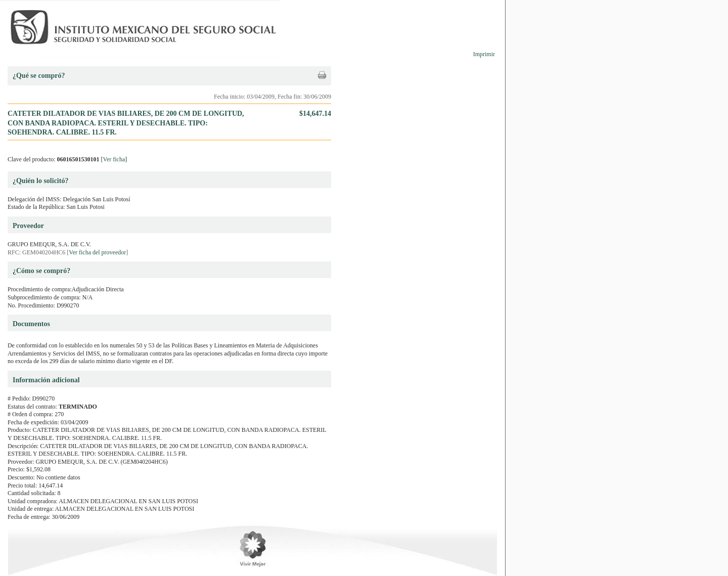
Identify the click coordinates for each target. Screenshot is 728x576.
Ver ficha (114, 159)
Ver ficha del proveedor (97, 252)
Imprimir (484, 54)
